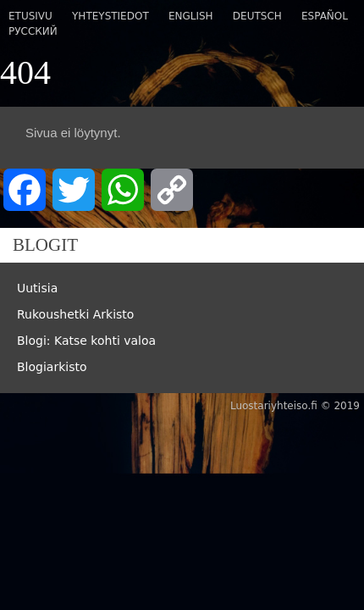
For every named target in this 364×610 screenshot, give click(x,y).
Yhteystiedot (110, 16)
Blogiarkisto (52, 367)
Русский (33, 31)
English (191, 16)
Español (325, 16)
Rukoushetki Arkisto (75, 314)
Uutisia (37, 288)
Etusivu (30, 16)
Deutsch (257, 16)
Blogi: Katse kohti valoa (86, 341)
